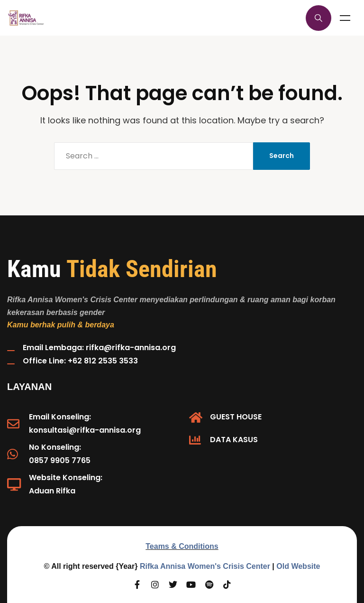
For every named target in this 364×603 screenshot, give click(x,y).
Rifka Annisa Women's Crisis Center (205, 566)
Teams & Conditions (182, 546)
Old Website (298, 566)
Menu (345, 18)
